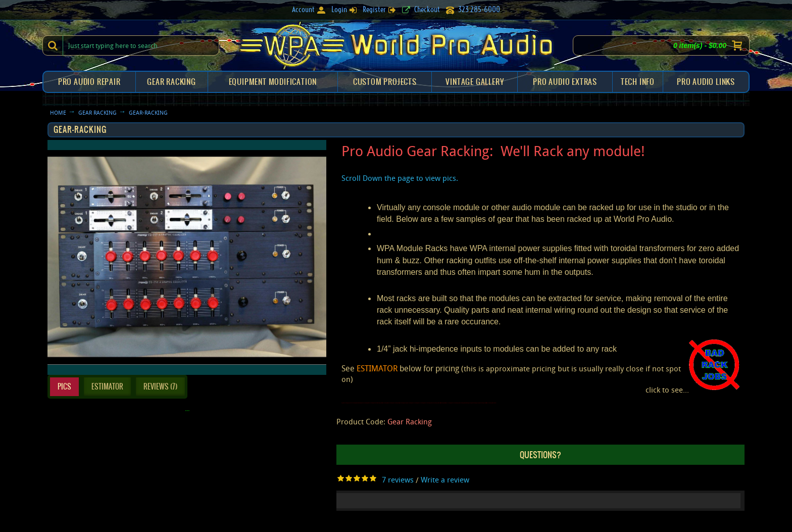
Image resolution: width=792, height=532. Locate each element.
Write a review (445, 479)
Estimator (107, 386)
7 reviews (398, 479)
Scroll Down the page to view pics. (400, 178)
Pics (64, 386)
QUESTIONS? (540, 455)
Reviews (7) (160, 386)
